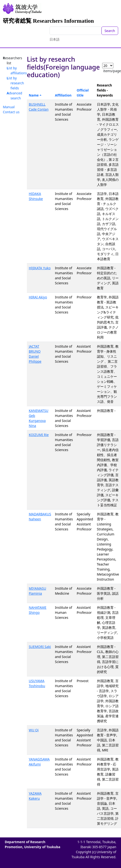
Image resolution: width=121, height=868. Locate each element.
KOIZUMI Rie (39, 435)
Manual (9, 107)
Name (34, 95)
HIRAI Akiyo (38, 297)
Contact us (11, 112)
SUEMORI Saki (40, 647)
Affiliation (63, 95)
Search (110, 31)
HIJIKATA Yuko (40, 268)
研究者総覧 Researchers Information (48, 21)
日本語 (55, 39)
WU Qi (34, 730)
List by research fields (15, 83)
